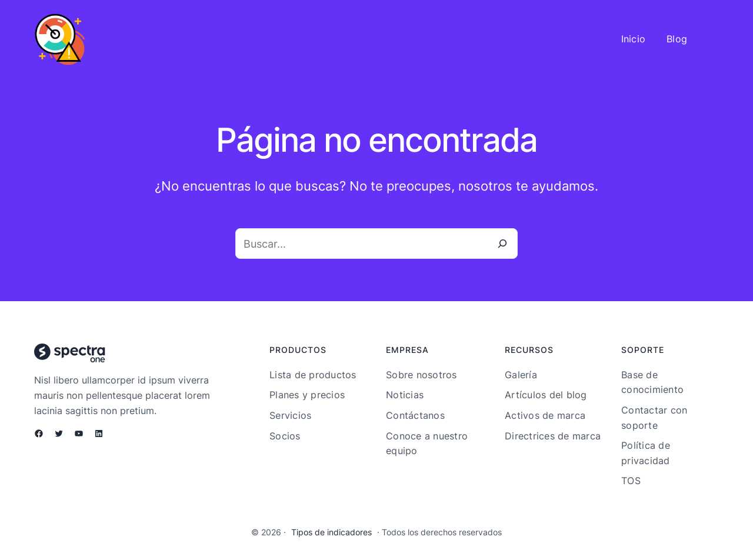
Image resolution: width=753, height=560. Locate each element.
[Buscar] (502, 244)
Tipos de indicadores (331, 532)
